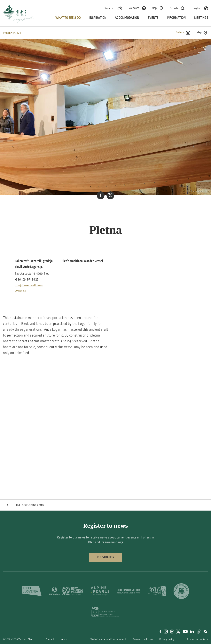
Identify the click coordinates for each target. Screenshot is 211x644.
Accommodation (127, 18)
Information (176, 18)
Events (153, 18)
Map (154, 8)
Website (20, 291)
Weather (110, 8)
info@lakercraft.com (29, 285)
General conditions (143, 639)
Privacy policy (167, 639)
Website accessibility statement (108, 639)
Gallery (183, 33)
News (64, 639)
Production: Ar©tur (198, 639)
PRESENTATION (12, 33)
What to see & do (68, 18)
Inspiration (98, 18)
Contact (50, 639)
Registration (106, 557)
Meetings (201, 18)
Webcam (134, 8)
